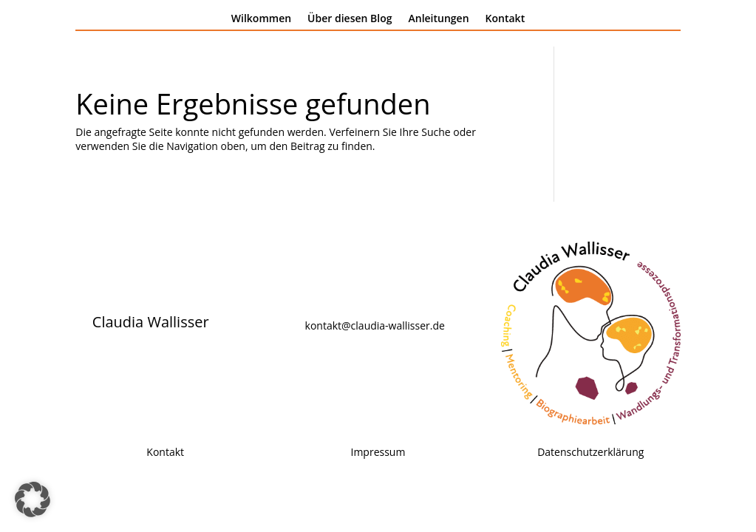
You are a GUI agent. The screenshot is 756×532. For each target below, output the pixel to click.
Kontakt (505, 19)
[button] (33, 499)
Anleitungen (439, 19)
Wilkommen (261, 19)
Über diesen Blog (350, 19)
